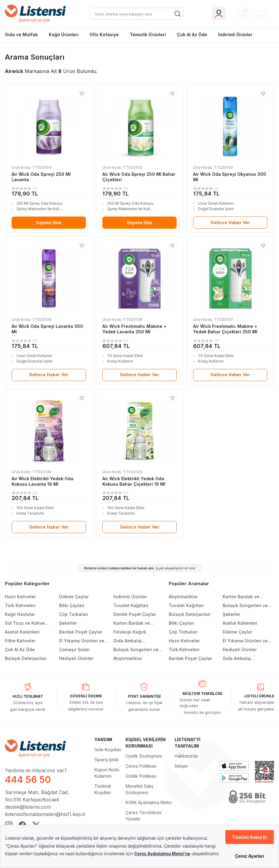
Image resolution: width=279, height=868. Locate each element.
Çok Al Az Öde (192, 35)
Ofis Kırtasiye (104, 35)
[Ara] (178, 14)
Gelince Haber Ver (230, 222)
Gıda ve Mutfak (21, 35)
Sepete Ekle (49, 222)
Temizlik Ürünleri (148, 35)
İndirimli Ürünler (235, 35)
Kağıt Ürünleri (64, 35)
